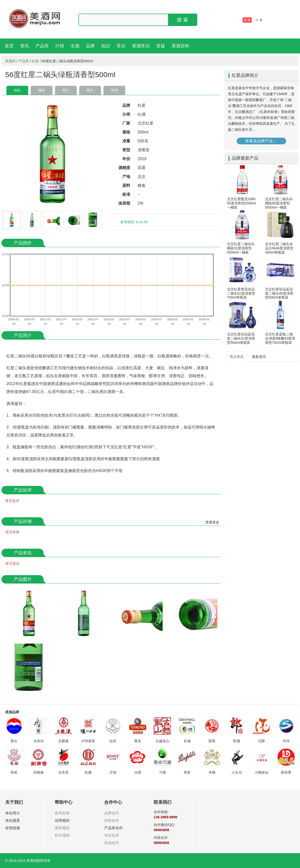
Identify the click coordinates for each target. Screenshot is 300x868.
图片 (90, 90)
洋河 (286, 741)
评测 (114, 90)
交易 (75, 46)
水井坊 (39, 741)
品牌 (90, 46)
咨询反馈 (62, 813)
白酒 (142, 114)
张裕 (14, 772)
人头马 (237, 772)
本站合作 (112, 835)
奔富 (187, 772)
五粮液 (63, 741)
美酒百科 (180, 46)
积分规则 (62, 835)
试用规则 (62, 820)
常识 (121, 46)
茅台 (14, 741)
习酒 (162, 772)
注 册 (259, 20)
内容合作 (112, 820)
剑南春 (39, 772)
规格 (42, 90)
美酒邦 (10, 61)
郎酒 (237, 741)
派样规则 (62, 828)
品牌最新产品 (245, 158)
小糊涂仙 (261, 772)
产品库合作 (113, 828)
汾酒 (138, 772)
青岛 (138, 741)
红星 (35, 61)
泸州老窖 (88, 741)
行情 (60, 46)
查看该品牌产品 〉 (261, 141)
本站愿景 (13, 820)
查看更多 (212, 522)
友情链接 (13, 828)
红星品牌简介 (245, 75)
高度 (142, 168)
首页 (9, 46)
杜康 (88, 772)
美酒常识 (141, 46)
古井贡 (63, 772)
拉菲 (113, 741)
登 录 (247, 20)
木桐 (212, 772)
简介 (66, 90)
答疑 (161, 46)
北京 (142, 177)
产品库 (42, 46)
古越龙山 (162, 741)
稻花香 (286, 772)
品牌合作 (112, 813)
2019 (142, 159)
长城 (187, 741)
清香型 (144, 150)
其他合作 (112, 843)
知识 (106, 46)
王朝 (113, 772)
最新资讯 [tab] (259, 357)
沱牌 (261, 741)
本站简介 (13, 813)
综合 (17, 90)
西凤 (212, 741)
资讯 (25, 46)
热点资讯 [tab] (237, 357)
